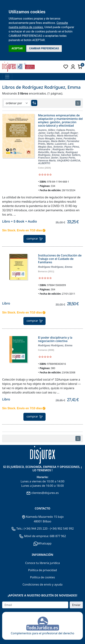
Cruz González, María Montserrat (58, 136)
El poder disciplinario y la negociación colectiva (55, 339)
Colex (41, 168)
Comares (43, 350)
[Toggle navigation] (7, 77)
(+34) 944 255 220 (36, 529)
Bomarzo (43, 272)
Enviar (76, 605)
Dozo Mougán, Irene (50, 138)
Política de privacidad (42, 570)
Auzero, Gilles (46, 130)
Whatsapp (42, 543)
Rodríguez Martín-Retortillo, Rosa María (56, 151)
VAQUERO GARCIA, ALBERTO (59, 162)
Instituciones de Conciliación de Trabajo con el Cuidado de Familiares (60, 259)
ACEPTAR (17, 48)
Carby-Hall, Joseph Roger (62, 133)
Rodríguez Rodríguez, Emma (58, 154)
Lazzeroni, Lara (64, 144)
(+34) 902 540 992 (62, 529)
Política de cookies (42, 577)
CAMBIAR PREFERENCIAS (44, 48)
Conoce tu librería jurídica (43, 563)
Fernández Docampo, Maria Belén (57, 140)
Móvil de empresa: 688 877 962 (45, 536)
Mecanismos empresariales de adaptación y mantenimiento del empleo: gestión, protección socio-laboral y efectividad (60, 121)
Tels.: (18, 529)
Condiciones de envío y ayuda (42, 584)
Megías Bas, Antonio (50, 147)
